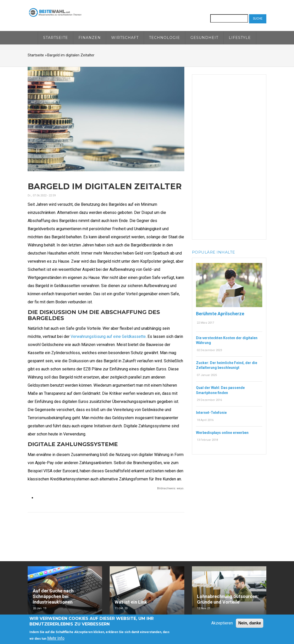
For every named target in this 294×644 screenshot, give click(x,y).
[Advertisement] (229, 156)
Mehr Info (56, 639)
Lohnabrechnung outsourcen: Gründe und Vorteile (228, 599)
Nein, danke (250, 623)
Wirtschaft (125, 38)
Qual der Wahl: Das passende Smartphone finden (220, 390)
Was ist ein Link (131, 602)
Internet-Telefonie (211, 413)
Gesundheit (204, 38)
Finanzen (90, 38)
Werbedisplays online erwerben (222, 433)
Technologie (165, 38)
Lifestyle (240, 38)
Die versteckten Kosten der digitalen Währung (227, 340)
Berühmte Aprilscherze (220, 314)
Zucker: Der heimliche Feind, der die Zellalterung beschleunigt (227, 365)
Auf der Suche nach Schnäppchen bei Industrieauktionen (53, 596)
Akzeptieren (222, 623)
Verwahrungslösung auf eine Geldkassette (108, 336)
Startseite (56, 38)
